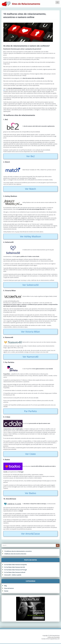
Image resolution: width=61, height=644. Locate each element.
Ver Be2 (30, 156)
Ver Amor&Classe (31, 534)
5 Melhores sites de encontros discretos (15, 554)
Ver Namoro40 (31, 357)
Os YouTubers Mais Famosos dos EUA (15, 567)
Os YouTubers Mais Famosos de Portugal (16, 570)
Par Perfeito (30, 411)
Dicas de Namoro (9, 588)
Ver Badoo (30, 493)
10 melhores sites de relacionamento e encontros (18, 551)
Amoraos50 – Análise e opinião (13, 575)
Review (6, 591)
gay (4, 90)
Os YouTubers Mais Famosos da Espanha (16, 565)
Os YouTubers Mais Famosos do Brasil (15, 572)
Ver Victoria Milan (31, 332)
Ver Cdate (30, 454)
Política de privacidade (54, 637)
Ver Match (31, 189)
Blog (6, 586)
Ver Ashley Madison (30, 236)
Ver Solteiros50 (30, 285)
